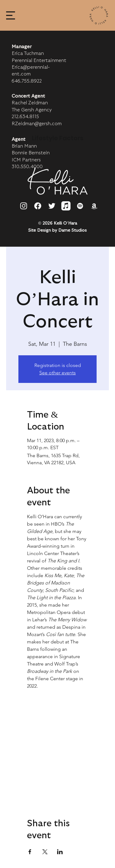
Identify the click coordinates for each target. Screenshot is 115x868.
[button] (11, 15)
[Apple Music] (66, 206)
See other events (57, 373)
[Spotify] (80, 206)
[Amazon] (94, 206)
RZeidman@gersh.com (37, 124)
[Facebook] (38, 206)
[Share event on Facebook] (30, 852)
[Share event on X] (45, 852)
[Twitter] (52, 206)
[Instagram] (24, 206)
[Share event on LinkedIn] (60, 852)
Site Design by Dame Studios (57, 230)
